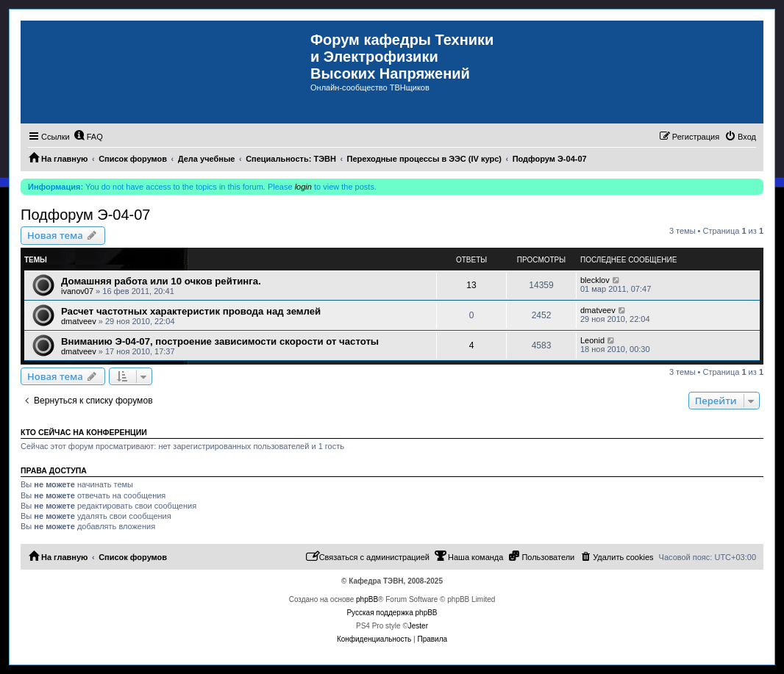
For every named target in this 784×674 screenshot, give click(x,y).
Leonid (592, 340)
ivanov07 (77, 291)
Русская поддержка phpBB (392, 613)
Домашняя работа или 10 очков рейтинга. (161, 281)
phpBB (367, 599)
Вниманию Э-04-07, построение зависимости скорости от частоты (220, 341)
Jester (418, 626)
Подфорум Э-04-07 (85, 215)
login (303, 187)
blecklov (595, 280)
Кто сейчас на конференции (84, 432)
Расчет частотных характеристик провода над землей (191, 311)
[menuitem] (88, 137)
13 (471, 285)
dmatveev (79, 321)
